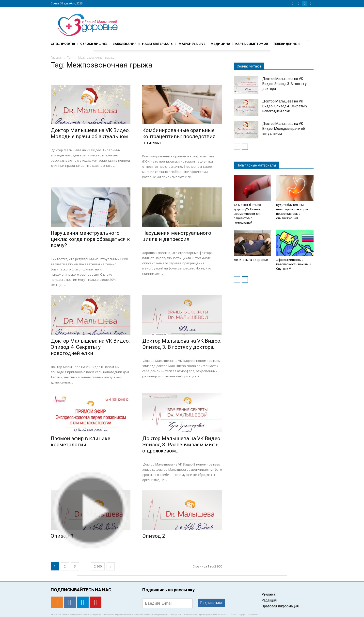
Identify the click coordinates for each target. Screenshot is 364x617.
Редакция (269, 600)
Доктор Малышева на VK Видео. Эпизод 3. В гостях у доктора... (182, 344)
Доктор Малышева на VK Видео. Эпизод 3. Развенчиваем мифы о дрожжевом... (182, 445)
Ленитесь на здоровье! (251, 260)
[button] (308, 42)
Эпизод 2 (154, 536)
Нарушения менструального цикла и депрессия (177, 236)
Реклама (269, 594)
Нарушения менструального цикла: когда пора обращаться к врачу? (90, 239)
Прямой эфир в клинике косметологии (80, 442)
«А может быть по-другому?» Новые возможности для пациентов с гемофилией (248, 214)
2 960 (98, 566)
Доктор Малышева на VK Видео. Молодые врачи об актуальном (90, 133)
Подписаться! (211, 603)
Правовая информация (280, 606)
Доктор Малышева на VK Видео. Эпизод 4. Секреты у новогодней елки (90, 347)
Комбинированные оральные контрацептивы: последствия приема (179, 136)
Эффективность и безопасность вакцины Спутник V (294, 264)
